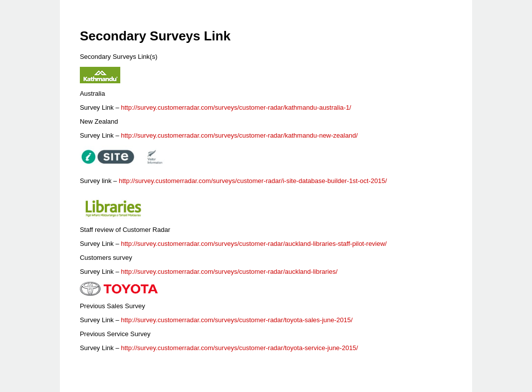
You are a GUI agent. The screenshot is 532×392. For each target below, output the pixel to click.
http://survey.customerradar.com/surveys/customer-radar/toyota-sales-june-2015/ (237, 320)
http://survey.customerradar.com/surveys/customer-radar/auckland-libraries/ (229, 272)
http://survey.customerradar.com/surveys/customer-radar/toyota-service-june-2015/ (239, 348)
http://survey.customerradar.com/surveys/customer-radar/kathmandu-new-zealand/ (239, 135)
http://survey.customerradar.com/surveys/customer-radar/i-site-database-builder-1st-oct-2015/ (253, 181)
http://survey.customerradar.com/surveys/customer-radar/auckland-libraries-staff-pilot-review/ (254, 244)
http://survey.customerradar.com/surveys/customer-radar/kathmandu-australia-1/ (236, 107)
